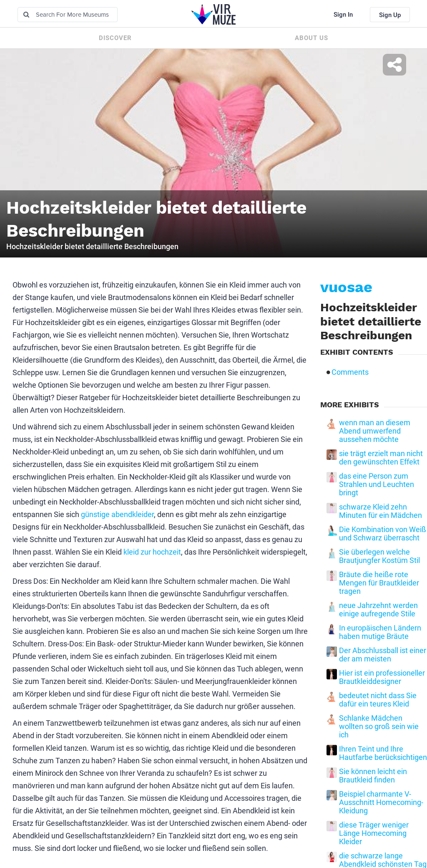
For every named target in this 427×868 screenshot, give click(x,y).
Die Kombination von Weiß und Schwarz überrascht (383, 534)
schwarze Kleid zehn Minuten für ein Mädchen (381, 511)
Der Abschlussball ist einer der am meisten (383, 655)
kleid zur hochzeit (152, 552)
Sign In (343, 15)
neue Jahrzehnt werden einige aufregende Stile (378, 610)
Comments (350, 372)
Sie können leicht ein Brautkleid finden (373, 776)
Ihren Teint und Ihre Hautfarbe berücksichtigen (383, 753)
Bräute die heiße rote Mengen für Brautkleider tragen (379, 583)
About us (311, 38)
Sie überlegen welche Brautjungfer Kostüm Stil (379, 556)
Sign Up (390, 15)
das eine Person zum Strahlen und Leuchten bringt (377, 484)
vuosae (346, 287)
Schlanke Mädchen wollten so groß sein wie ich (379, 727)
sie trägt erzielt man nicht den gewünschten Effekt (381, 458)
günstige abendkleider (117, 514)
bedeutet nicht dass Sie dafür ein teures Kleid (378, 700)
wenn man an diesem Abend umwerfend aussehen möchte (375, 431)
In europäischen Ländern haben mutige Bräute (380, 632)
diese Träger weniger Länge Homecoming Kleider (374, 833)
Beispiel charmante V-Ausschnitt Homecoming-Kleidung (381, 802)
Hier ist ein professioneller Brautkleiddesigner (382, 677)
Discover (115, 38)
